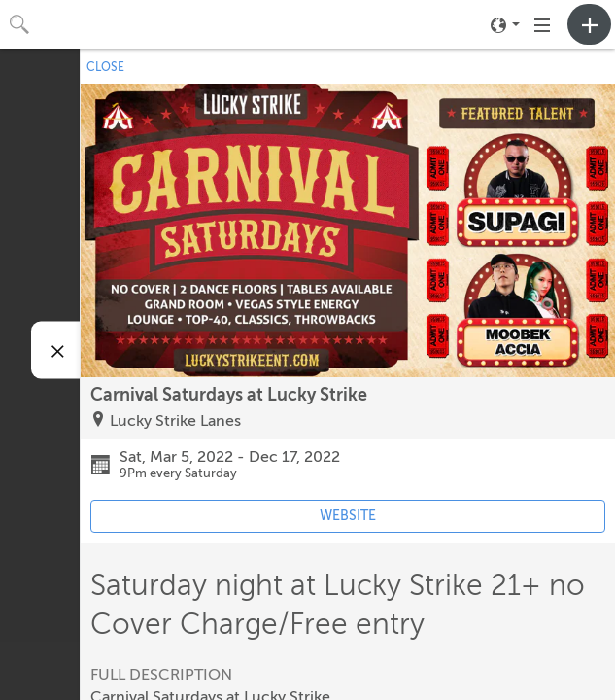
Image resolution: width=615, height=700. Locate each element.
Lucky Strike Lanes (175, 421)
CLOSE (105, 67)
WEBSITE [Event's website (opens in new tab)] (348, 516)
